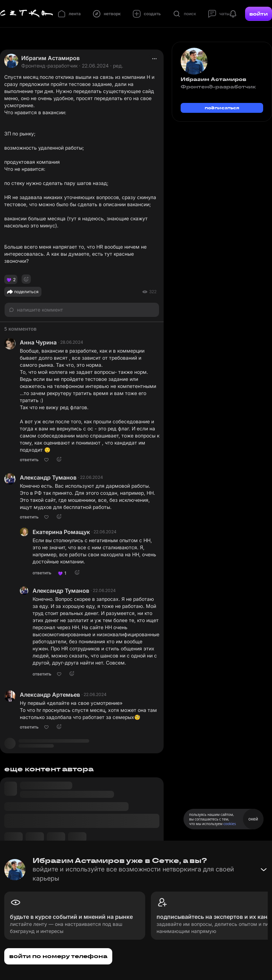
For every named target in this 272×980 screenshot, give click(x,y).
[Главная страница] (27, 14)
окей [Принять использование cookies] (253, 819)
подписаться (222, 108)
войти (259, 14)
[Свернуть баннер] (263, 870)
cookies (230, 824)
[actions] (154, 59)
